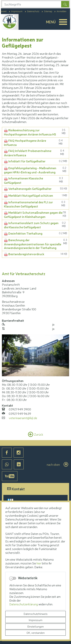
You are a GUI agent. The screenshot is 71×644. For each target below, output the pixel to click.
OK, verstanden (36, 633)
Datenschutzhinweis (36, 614)
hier (39, 563)
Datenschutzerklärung (24, 604)
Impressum (36, 620)
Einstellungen (36, 626)
